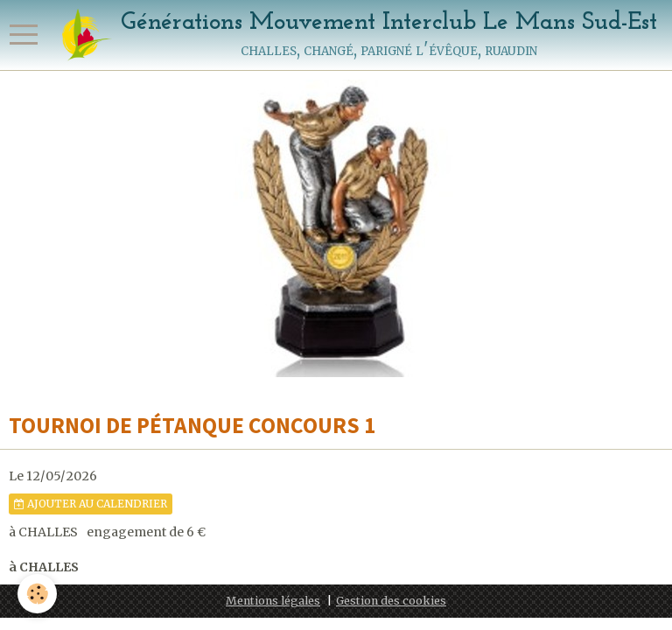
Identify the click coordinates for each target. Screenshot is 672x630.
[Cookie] (37, 594)
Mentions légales (273, 601)
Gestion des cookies (391, 601)
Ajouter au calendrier (91, 504)
